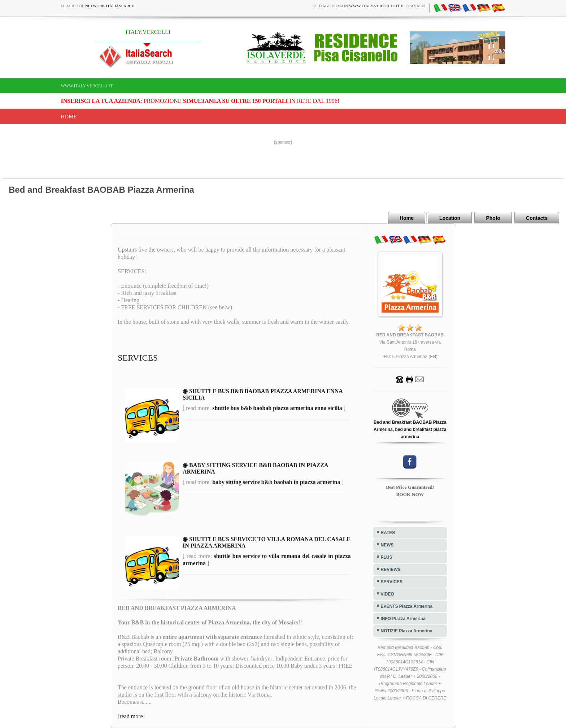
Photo (493, 218)
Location (450, 218)
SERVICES (392, 582)
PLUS (387, 557)
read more (131, 716)
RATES (388, 533)
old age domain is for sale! (370, 6)
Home (69, 117)
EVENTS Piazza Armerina (407, 606)
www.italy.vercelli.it (87, 86)
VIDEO (388, 594)
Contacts (537, 218)
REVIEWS (391, 570)
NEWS (387, 545)
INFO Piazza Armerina (403, 619)
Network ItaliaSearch (110, 6)
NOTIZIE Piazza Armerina (407, 631)
